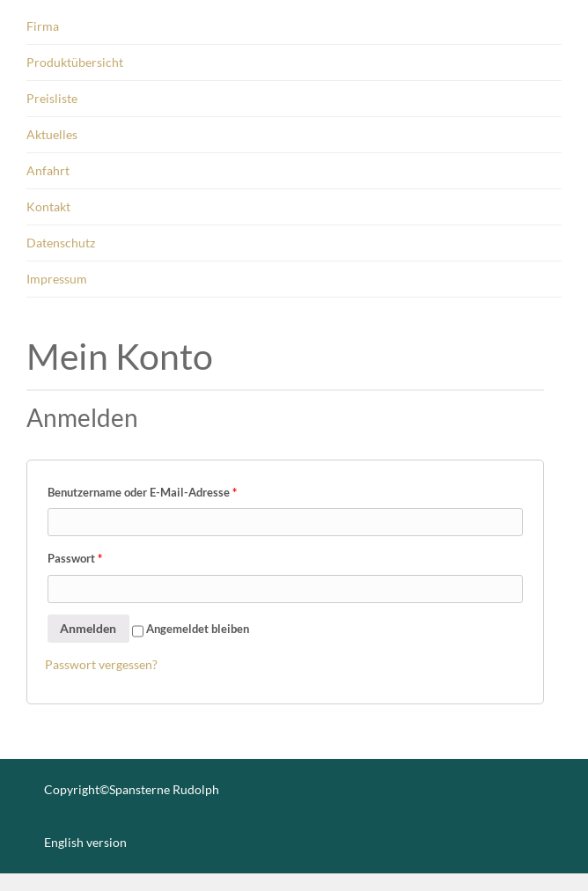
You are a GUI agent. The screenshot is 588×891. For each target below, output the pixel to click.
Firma (43, 26)
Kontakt (48, 206)
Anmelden (88, 628)
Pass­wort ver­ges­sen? (101, 664)
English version (85, 842)
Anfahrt (48, 170)
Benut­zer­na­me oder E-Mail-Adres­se (142, 492)
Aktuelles (52, 134)
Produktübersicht (75, 62)
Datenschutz (61, 243)
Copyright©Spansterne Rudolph (132, 789)
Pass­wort (75, 558)
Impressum (57, 279)
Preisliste (52, 98)
